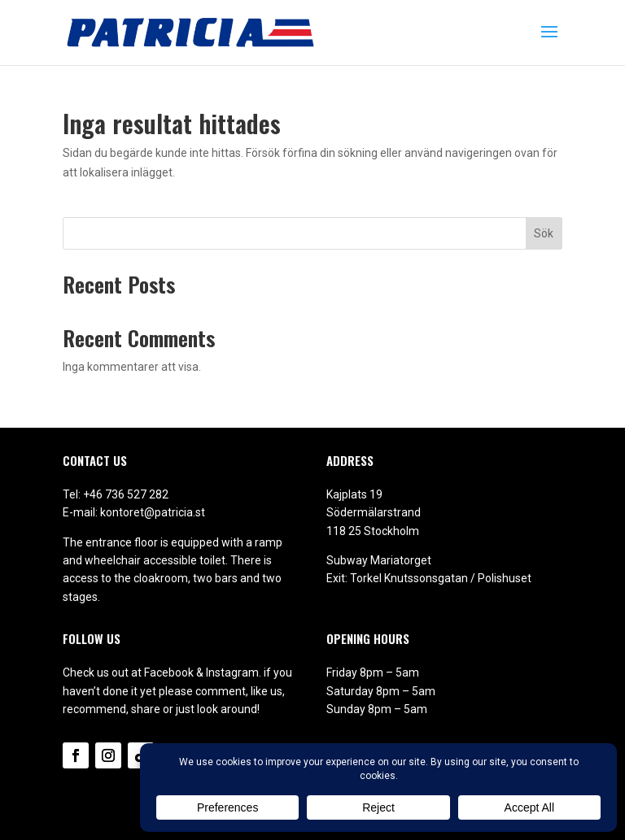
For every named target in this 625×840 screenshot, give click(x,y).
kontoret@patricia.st (153, 512)
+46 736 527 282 (126, 494)
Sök (544, 233)
